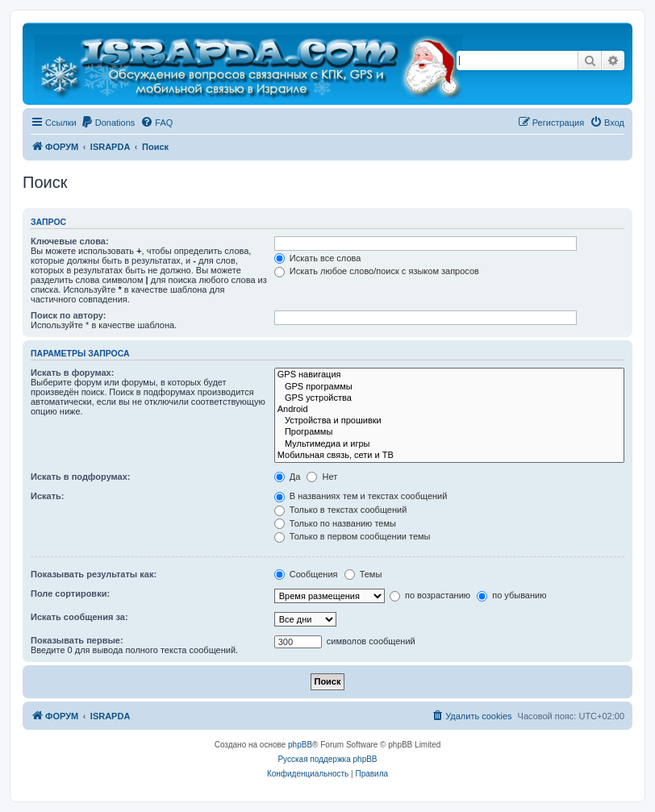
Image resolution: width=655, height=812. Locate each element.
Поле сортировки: (70, 593)
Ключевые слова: (70, 241)
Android (449, 410)
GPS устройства (449, 398)
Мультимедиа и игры (449, 444)
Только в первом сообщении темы (353, 536)
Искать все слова (318, 258)
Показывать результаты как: (94, 574)
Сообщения (306, 574)
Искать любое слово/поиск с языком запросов (377, 271)
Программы (449, 432)
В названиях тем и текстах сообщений (361, 496)
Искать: (47, 496)
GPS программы (449, 387)
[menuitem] (108, 123)
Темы (363, 574)
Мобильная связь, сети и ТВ (449, 456)
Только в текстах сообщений (341, 510)
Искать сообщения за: (79, 617)
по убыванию (511, 595)
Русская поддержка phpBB (327, 759)
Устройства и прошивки (449, 421)
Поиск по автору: (68, 315)
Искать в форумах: (72, 373)
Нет (322, 477)
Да (288, 477)
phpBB (300, 745)
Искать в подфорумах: (81, 477)
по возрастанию (430, 595)
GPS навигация (449, 375)
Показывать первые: (77, 640)
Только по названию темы (335, 523)
